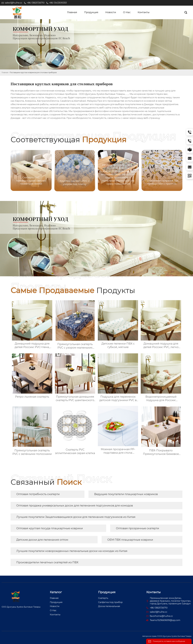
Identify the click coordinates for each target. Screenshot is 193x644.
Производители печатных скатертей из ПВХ (47, 562)
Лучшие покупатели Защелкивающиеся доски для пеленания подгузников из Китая (76, 517)
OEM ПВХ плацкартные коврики (130, 540)
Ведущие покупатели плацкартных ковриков (126, 494)
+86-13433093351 (58, 3)
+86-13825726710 (36, 3)
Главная (5, 72)
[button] (177, 170)
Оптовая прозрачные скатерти (138, 528)
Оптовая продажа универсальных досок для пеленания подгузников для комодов (75, 506)
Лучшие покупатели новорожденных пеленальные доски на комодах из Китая (72, 551)
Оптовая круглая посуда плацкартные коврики (50, 528)
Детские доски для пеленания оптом (42, 540)
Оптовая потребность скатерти (38, 494)
